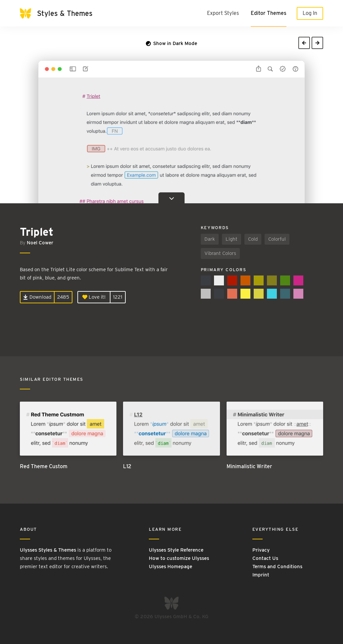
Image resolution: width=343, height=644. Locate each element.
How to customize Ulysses (179, 558)
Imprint (261, 575)
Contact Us (265, 558)
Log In (310, 13)
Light (232, 239)
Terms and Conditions (277, 567)
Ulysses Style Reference (176, 550)
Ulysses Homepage (171, 567)
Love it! (94, 297)
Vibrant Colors (220, 253)
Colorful (277, 239)
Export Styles (223, 13)
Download (37, 297)
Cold (253, 239)
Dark (210, 239)
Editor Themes (269, 13)
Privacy (261, 550)
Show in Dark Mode (171, 43)
